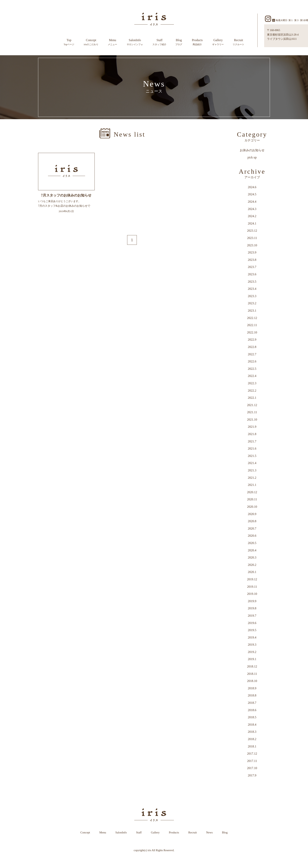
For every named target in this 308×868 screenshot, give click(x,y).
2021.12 (252, 405)
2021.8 (252, 434)
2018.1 (252, 746)
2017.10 (252, 768)
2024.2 (252, 216)
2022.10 (252, 332)
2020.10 (252, 507)
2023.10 (252, 245)
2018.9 (252, 688)
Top (69, 43)
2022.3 (252, 383)
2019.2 (252, 652)
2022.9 (252, 340)
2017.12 (252, 754)
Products (197, 43)
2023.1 (252, 311)
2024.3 (252, 209)
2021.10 (252, 420)
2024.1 (252, 223)
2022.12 (252, 318)
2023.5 (252, 282)
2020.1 (252, 572)
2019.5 (252, 630)
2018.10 (252, 681)
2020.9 (252, 514)
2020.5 (252, 543)
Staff (159, 43)
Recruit (238, 43)
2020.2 (252, 565)
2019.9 (252, 601)
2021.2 (252, 478)
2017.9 (252, 775)
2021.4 (252, 463)
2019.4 (252, 637)
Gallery (218, 43)
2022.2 (252, 391)
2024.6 (252, 187)
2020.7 (252, 528)
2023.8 (252, 260)
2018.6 (252, 710)
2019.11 (252, 587)
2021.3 (252, 470)
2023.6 (252, 274)
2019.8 (252, 608)
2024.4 (252, 202)
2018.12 (252, 666)
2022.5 (252, 369)
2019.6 (252, 623)
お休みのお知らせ (252, 150)
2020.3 (252, 557)
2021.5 (252, 456)
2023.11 (252, 238)
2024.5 (252, 194)
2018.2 (252, 739)
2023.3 (252, 296)
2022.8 (252, 347)
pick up (252, 157)
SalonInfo (135, 43)
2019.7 (252, 616)
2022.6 (252, 361)
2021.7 (252, 441)
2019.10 (252, 594)
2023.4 (252, 289)
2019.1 (252, 659)
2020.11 (252, 499)
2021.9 (252, 427)
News (209, 832)
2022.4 (252, 376)
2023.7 (252, 267)
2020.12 (252, 492)
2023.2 (252, 303)
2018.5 (252, 717)
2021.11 (252, 412)
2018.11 (252, 674)
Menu (112, 43)
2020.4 (252, 550)
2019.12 (252, 579)
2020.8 (252, 521)
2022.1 (252, 398)
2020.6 (252, 536)
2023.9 (252, 252)
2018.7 (252, 703)
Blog (179, 43)
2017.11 (252, 761)
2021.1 (252, 485)
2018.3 (252, 732)
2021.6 (252, 448)
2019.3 (252, 645)
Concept (91, 43)
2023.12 (252, 231)
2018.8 (252, 695)
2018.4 (252, 725)
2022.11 (252, 325)
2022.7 (252, 354)
